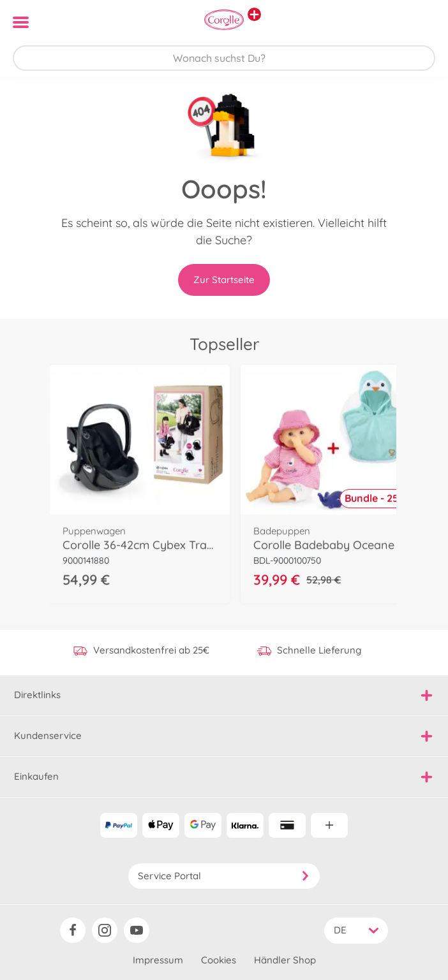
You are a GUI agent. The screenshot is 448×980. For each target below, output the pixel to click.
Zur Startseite (224, 280)
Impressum (158, 960)
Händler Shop (285, 960)
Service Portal (224, 876)
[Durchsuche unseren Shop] (224, 58)
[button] (420, 22)
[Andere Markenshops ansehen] (254, 14)
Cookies (219, 960)
